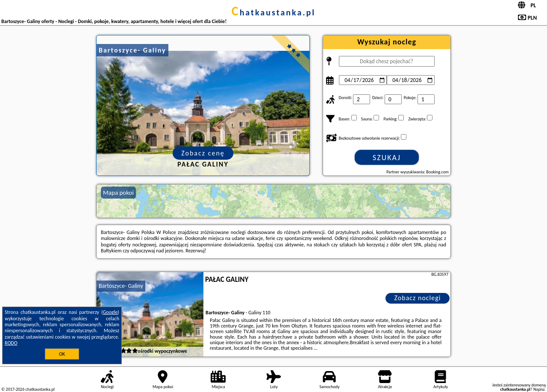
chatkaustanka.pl (274, 12)
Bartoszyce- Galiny (121, 286)
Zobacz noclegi (418, 298)
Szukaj (387, 158)
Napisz (539, 389)
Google (110, 312)
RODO (11, 343)
